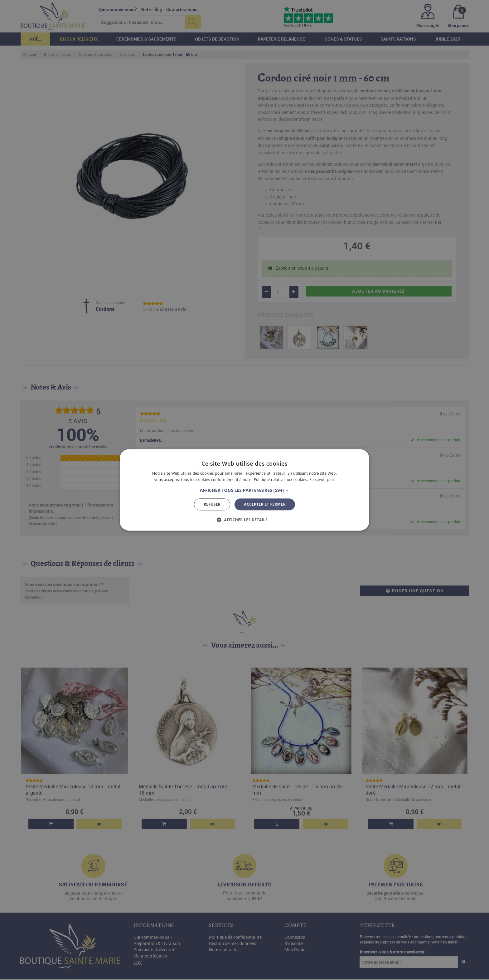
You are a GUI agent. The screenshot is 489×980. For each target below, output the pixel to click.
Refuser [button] (212, 504)
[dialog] (244, 490)
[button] (244, 490)
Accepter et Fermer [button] (265, 504)
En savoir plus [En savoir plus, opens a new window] (322, 480)
